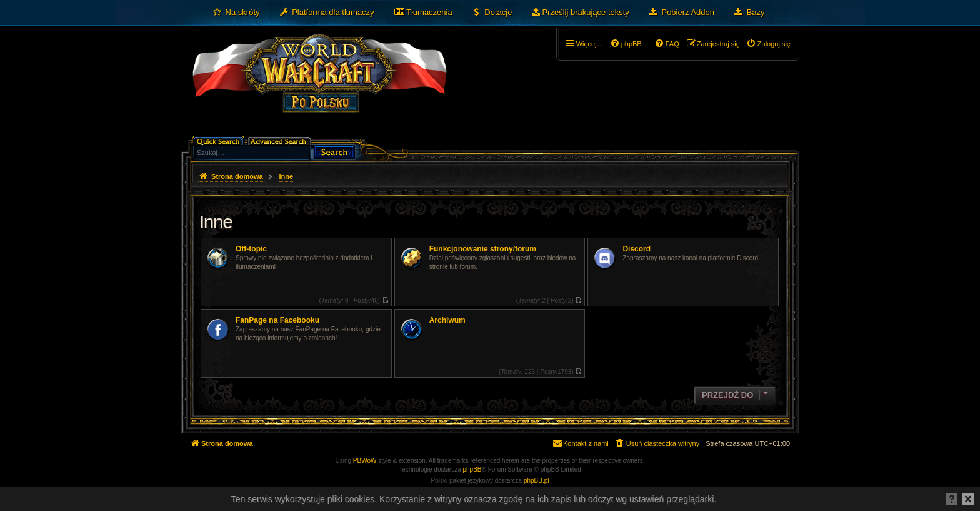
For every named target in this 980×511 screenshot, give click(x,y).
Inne (216, 222)
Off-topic (251, 249)
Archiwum (447, 320)
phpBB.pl (537, 481)
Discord (637, 249)
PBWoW (365, 461)
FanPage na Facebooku (277, 320)
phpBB (472, 469)
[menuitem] (236, 13)
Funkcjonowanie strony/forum (483, 249)
